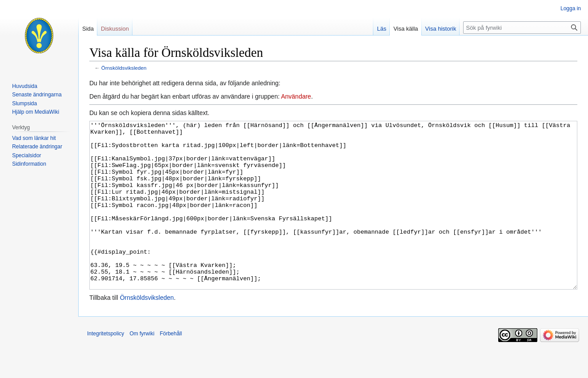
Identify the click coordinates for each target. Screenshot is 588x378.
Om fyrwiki (142, 367)
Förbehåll (171, 367)
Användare (296, 96)
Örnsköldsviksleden (124, 68)
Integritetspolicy (106, 367)
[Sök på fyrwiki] (522, 28)
